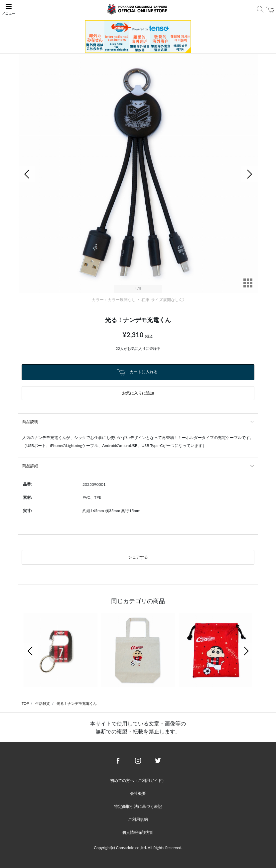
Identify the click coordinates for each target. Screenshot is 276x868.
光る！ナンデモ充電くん (77, 703)
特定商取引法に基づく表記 (138, 806)
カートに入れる (137, 372)
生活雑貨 (43, 703)
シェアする (138, 557)
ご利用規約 (138, 819)
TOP (25, 703)
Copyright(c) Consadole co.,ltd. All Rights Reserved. (138, 848)
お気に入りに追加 (138, 393)
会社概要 (138, 793)
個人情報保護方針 (138, 832)
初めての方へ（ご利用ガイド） (138, 780)
